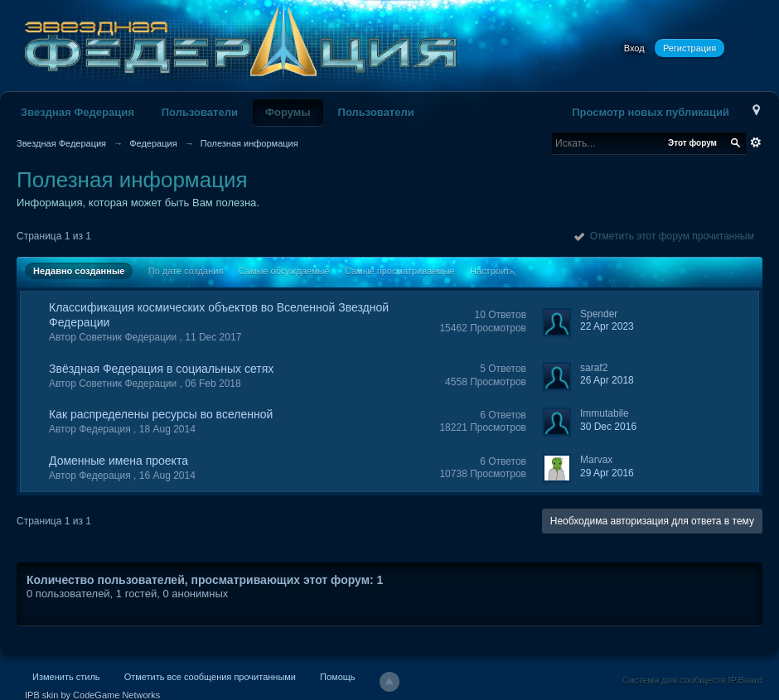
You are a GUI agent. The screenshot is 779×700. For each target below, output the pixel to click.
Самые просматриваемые (400, 271)
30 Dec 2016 (608, 427)
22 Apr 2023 (607, 326)
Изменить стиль (66, 677)
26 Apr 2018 (607, 380)
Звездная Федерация (77, 112)
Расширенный (756, 142)
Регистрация (689, 48)
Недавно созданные (79, 271)
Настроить (492, 271)
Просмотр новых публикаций (651, 112)
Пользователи (200, 112)
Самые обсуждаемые (284, 271)
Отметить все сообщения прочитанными (210, 677)
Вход (634, 48)
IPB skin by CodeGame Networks (92, 695)
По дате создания (186, 271)
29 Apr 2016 (607, 473)
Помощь (338, 677)
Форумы (288, 112)
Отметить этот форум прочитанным (664, 236)
